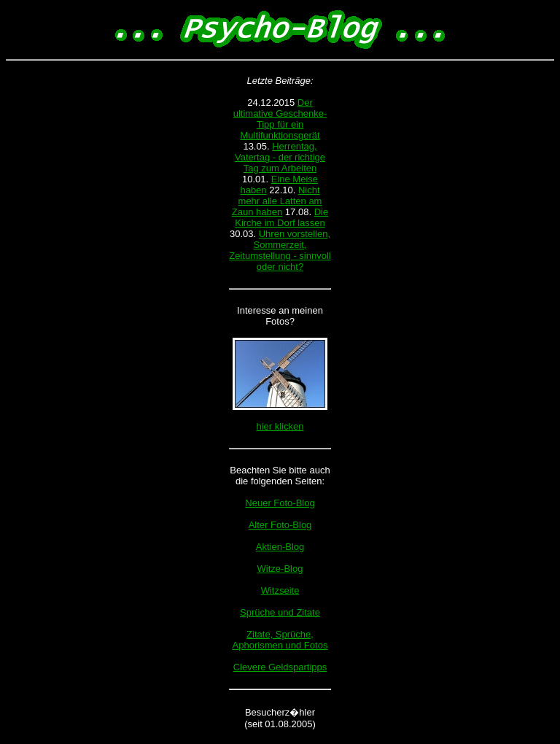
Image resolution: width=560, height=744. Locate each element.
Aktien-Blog (280, 547)
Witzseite (280, 590)
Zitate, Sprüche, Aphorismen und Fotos (280, 640)
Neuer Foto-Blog (280, 503)
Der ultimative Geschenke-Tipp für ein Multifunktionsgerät (280, 119)
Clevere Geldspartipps (280, 667)
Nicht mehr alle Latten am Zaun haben (277, 201)
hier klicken (280, 426)
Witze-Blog (280, 569)
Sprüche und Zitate (280, 612)
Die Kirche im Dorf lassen (281, 217)
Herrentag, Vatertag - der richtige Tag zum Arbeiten (280, 157)
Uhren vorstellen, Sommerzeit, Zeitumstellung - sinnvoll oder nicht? (280, 250)
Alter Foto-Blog (280, 525)
